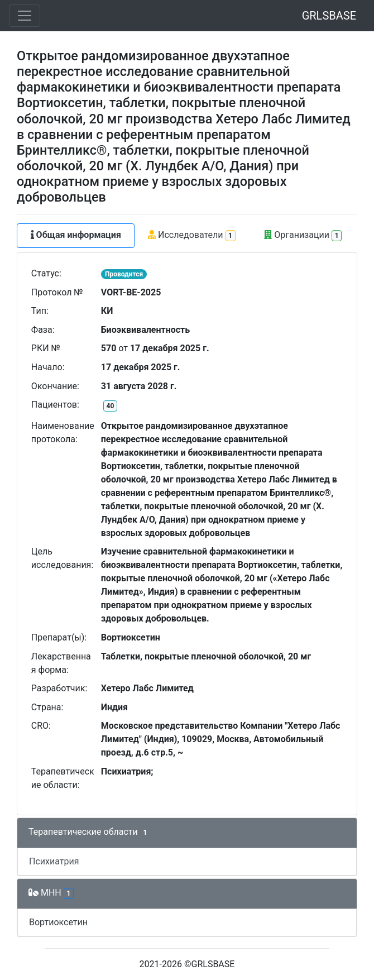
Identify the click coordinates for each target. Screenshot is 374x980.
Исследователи (192, 235)
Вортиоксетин (58, 922)
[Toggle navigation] (25, 16)
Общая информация (76, 235)
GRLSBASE (329, 16)
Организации (303, 235)
